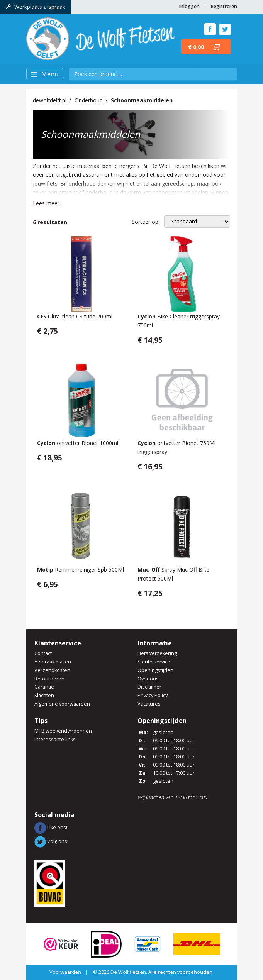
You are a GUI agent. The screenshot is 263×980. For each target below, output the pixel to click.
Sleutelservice (154, 662)
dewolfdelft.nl (50, 100)
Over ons (148, 679)
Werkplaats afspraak (36, 7)
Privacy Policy (153, 695)
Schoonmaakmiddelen (142, 100)
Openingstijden (155, 670)
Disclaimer (149, 687)
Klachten (44, 695)
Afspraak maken (53, 662)
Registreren (224, 6)
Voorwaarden (65, 972)
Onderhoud (89, 100)
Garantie (44, 687)
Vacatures (149, 704)
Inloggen (189, 6)
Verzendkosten (52, 670)
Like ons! (51, 827)
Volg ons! (51, 841)
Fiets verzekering (157, 653)
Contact (43, 653)
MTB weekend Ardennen (63, 731)
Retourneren (49, 679)
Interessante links (55, 739)
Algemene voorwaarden (62, 704)
